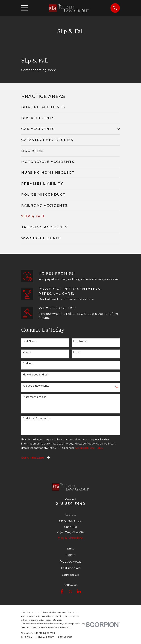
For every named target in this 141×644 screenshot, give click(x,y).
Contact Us (70, 575)
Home (71, 555)
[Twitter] (70, 591)
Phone (27, 352)
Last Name (80, 341)
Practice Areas (71, 562)
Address (28, 364)
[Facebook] (62, 591)
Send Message (33, 458)
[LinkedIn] (79, 591)
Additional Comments (36, 419)
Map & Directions (70, 538)
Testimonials (70, 568)
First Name (30, 341)
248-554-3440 (70, 503)
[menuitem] (71, 107)
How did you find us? (36, 375)
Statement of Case (35, 397)
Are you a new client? (36, 386)
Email (77, 352)
